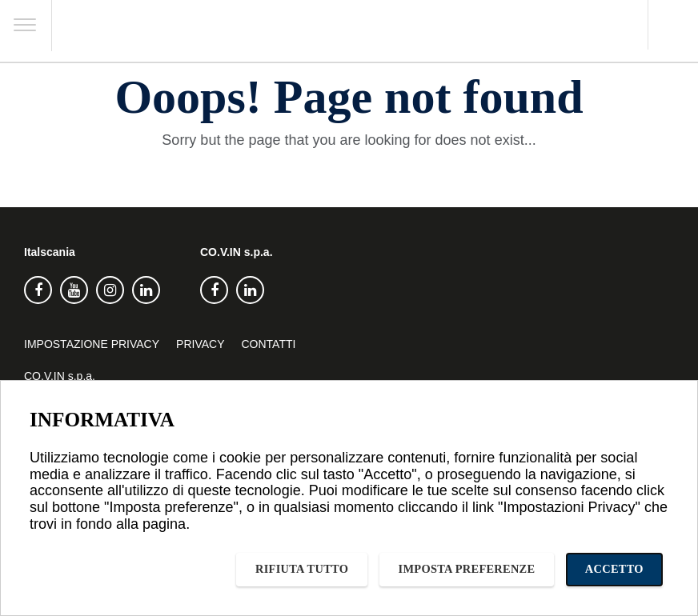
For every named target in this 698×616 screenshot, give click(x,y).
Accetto (614, 569)
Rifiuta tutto (302, 569)
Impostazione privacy (92, 344)
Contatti (269, 344)
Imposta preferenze (467, 569)
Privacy (200, 344)
